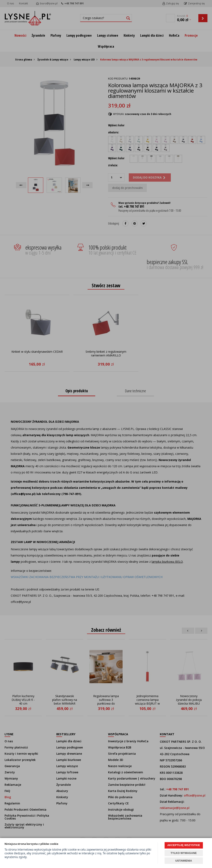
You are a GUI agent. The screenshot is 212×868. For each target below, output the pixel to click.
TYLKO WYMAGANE (184, 853)
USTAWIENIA (184, 861)
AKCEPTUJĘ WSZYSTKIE (184, 845)
